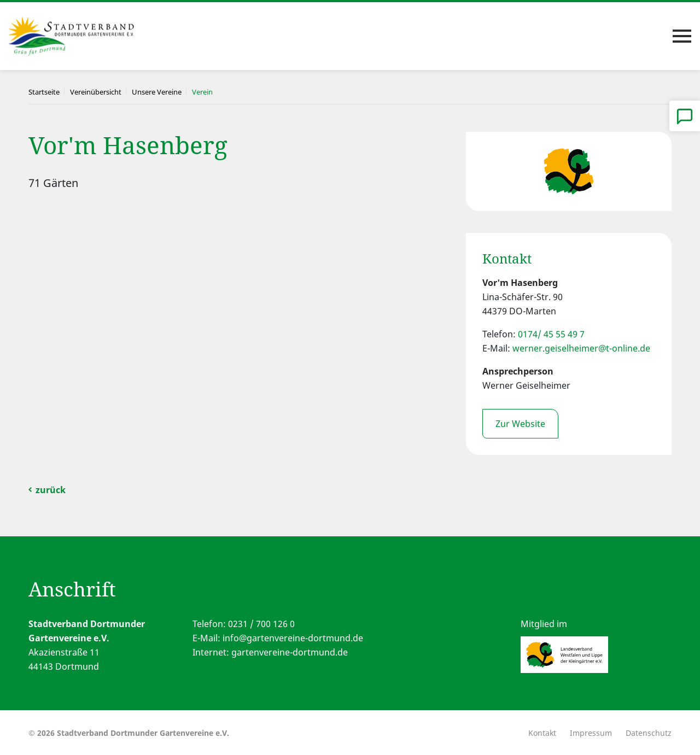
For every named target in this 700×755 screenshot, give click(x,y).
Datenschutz (649, 733)
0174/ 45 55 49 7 (551, 334)
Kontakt (542, 733)
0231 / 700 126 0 (261, 624)
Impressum (591, 733)
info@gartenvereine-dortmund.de (293, 638)
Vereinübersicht (96, 92)
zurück (51, 490)
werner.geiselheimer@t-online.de (581, 348)
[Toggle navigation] (682, 36)
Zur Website (520, 424)
